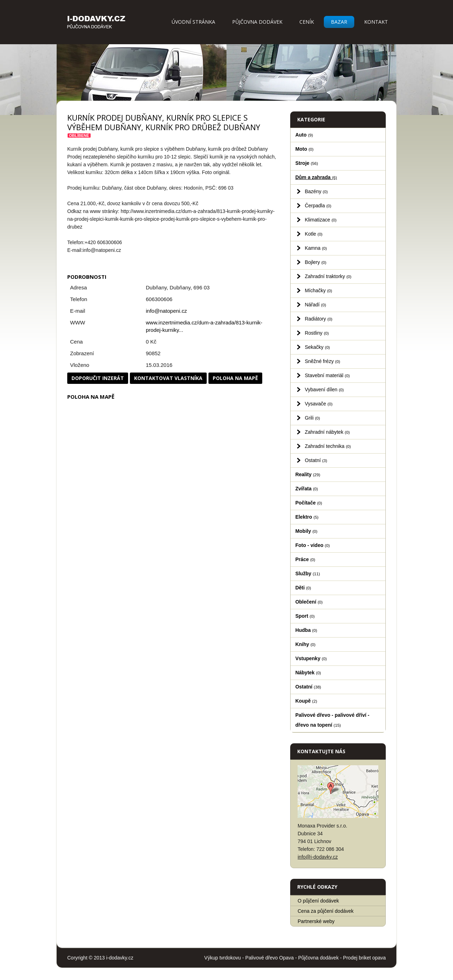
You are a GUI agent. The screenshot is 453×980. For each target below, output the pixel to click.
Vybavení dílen (324, 390)
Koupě (306, 701)
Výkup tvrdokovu (223, 958)
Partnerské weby (316, 921)
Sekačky (317, 347)
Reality (308, 474)
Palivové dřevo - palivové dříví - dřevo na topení (332, 720)
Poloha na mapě (235, 378)
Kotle (314, 234)
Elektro (307, 517)
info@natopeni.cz (166, 311)
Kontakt (376, 22)
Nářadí (315, 305)
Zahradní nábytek (327, 432)
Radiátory (319, 319)
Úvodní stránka (193, 22)
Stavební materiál (327, 375)
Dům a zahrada (316, 177)
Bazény (316, 191)
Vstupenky (311, 658)
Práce (305, 559)
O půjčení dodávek (318, 901)
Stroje (306, 163)
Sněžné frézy (322, 361)
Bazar (339, 22)
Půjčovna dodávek (257, 22)
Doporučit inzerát (98, 378)
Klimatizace (321, 220)
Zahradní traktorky (328, 276)
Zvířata (306, 489)
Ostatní (316, 460)
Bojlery (316, 262)
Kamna (316, 248)
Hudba (306, 630)
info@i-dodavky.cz (318, 857)
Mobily (306, 531)
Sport (305, 616)
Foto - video (312, 545)
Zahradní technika (328, 446)
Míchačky (318, 290)
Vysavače (319, 404)
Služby (308, 573)
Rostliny (317, 333)
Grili (312, 418)
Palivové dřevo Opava (269, 958)
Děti (303, 588)
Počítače (309, 503)
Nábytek (308, 673)
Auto (304, 135)
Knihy (305, 644)
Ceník (307, 22)
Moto (304, 149)
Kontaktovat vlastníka (168, 378)
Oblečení (309, 602)
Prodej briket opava (364, 958)
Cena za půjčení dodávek (326, 911)
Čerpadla (318, 206)
